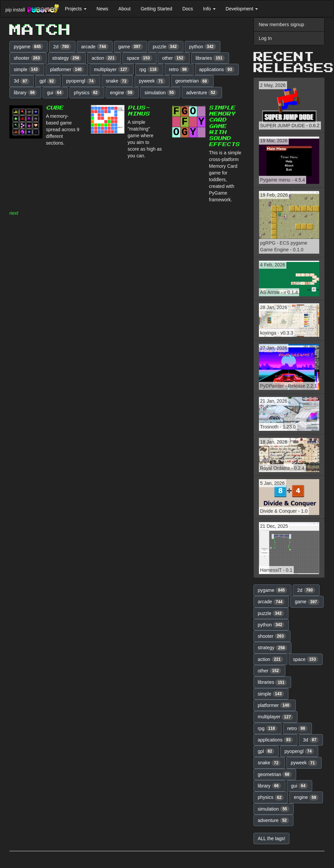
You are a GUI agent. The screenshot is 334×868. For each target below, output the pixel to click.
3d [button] (22, 81)
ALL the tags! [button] (272, 838)
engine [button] (122, 93)
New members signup (282, 24)
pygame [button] (29, 47)
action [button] (104, 58)
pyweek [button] (152, 81)
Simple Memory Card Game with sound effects (224, 126)
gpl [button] (48, 81)
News (102, 9)
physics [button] (87, 93)
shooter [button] (28, 58)
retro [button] (179, 69)
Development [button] (242, 9)
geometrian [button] (192, 81)
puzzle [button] (166, 47)
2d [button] (62, 47)
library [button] (25, 93)
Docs (188, 9)
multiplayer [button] (112, 69)
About (125, 9)
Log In (265, 38)
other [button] (174, 58)
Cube (55, 108)
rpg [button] (149, 69)
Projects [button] (75, 9)
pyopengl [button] (81, 81)
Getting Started (156, 9)
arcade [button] (95, 47)
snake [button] (118, 81)
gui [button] (55, 93)
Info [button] (209, 9)
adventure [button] (202, 93)
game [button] (131, 47)
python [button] (203, 47)
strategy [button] (67, 58)
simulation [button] (160, 93)
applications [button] (217, 69)
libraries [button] (210, 58)
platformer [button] (67, 69)
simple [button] (27, 69)
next (14, 213)
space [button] (139, 58)
